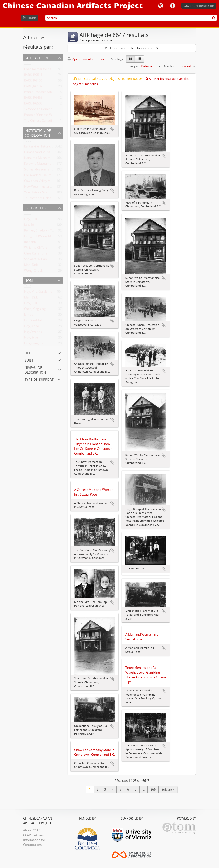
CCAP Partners (33, 835)
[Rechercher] (214, 18)
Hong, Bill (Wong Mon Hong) (44, 237)
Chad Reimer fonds (38, 70)
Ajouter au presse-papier (112, 129)
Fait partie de (37, 57)
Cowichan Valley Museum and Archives (52, 182)
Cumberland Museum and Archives (49, 153)
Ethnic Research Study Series (44, 93)
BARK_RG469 (33, 99)
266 (153, 789)
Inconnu (30, 243)
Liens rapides (172, 6)
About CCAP (32, 830)
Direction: (169, 66)
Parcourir (29, 18)
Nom (29, 280)
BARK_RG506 (33, 104)
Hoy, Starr (31, 338)
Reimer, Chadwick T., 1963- (43, 231)
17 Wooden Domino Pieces (43, 110)
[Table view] (139, 59)
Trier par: (133, 66)
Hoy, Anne (31, 327)
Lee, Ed (29, 226)
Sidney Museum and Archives (45, 170)
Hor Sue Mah (33, 321)
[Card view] (130, 59)
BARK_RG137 (33, 87)
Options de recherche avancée (132, 48)
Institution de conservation (38, 132)
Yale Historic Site (36, 193)
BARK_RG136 (33, 81)
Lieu (28, 353)
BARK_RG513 (33, 76)
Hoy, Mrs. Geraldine (38, 293)
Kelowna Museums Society (43, 165)
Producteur (36, 207)
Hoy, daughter (34, 344)
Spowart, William (36, 260)
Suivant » (168, 789)
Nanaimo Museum (37, 159)
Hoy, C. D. (31, 220)
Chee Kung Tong (36, 254)
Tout (27, 64)
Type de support (39, 379)
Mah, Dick (31, 266)
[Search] (131, 18)
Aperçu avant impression (88, 59)
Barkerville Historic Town (42, 147)
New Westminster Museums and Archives (54, 188)
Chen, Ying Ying (35, 310)
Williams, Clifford (36, 249)
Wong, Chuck (33, 272)
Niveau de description (35, 369)
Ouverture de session (199, 6)
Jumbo (29, 316)
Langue (161, 6)
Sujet (29, 360)
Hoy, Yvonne (33, 333)
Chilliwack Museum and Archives (47, 176)
